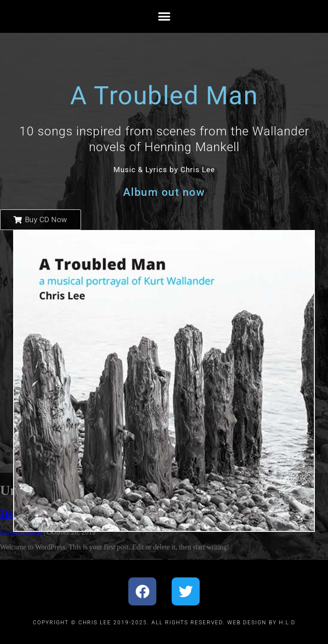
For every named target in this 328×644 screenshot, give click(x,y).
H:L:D (287, 623)
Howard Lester (21, 532)
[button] (164, 16)
